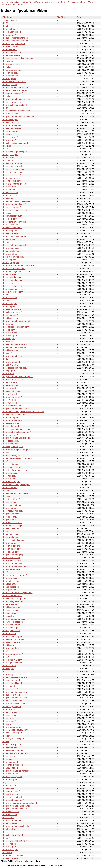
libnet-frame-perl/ (10, 435)
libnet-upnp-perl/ (10, 260)
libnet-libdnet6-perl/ (11, 499)
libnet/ (5, 531)
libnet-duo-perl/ (9, 479)
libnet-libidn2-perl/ (10, 774)
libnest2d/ (7, 67)
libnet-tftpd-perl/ (9, 29)
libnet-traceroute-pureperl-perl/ (16, 111)
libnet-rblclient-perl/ (11, 131)
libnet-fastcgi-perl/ (10, 225)
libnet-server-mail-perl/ (12, 406)
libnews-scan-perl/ (11, 122)
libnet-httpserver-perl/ (12, 625)
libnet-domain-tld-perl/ (12, 280)
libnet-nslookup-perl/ (11, 181)
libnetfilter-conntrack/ (12, 318)
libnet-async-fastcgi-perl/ (13, 739)
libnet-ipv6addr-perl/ (11, 680)
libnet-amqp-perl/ (10, 315)
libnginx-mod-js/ (9, 520)
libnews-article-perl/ (11, 642)
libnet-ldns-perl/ (9, 847)
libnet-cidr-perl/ (9, 634)
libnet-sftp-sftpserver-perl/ (14, 44)
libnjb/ (5, 783)
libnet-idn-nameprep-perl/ (14, 619)
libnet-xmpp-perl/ (10, 400)
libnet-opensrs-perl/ (11, 631)
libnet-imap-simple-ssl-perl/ (14, 704)
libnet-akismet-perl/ (11, 47)
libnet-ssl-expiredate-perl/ (14, 540)
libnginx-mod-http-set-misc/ (15, 698)
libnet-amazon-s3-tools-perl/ (15, 347)
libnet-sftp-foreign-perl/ (12, 455)
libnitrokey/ (7, 96)
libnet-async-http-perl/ (12, 777)
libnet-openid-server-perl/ (14, 289)
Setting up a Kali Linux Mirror (80, 2)
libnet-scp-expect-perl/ (12, 636)
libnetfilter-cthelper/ (11, 423)
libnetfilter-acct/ (9, 584)
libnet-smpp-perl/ (10, 508)
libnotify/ (6, 838)
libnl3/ (5, 23)
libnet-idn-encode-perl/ (12, 128)
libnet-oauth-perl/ (10, 710)
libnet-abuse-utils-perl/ (12, 683)
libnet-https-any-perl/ (12, 745)
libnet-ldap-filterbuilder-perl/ (15, 344)
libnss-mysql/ (8, 724)
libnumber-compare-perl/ (13, 639)
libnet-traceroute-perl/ (12, 55)
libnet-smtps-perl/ (10, 73)
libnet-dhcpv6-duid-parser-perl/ (16, 429)
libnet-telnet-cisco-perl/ (13, 380)
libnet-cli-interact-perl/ (12, 397)
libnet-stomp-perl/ (10, 231)
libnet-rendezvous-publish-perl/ (16, 485)
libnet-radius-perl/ (10, 120)
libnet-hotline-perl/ (10, 823)
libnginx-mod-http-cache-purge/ (16, 806)
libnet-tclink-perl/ (10, 239)
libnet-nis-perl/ (9, 283)
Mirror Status (15, 2)
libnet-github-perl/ (10, 333)
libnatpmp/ (7, 353)
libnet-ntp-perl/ (9, 306)
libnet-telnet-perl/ (10, 844)
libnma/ (6, 452)
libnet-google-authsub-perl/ (14, 245)
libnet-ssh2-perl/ (10, 298)
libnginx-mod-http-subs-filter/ (15, 809)
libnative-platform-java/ (13, 447)
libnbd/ (5, 26)
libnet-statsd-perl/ (10, 610)
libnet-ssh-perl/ (9, 187)
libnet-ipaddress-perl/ (12, 32)
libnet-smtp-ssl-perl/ (11, 528)
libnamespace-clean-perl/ (14, 415)
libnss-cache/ (8, 616)
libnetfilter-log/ (9, 645)
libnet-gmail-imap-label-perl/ (15, 105)
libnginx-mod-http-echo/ (13, 420)
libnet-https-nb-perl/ (11, 178)
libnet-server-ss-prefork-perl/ (15, 87)
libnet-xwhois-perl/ (11, 812)
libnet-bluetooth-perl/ (12, 52)
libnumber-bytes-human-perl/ (15, 143)
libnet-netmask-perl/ (11, 628)
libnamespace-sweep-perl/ (14, 599)
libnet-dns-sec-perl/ (11, 196)
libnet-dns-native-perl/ (12, 286)
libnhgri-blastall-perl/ (11, 251)
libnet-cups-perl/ (10, 85)
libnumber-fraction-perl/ (13, 695)
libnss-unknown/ (10, 517)
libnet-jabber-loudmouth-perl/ (15, 493)
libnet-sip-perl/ (9, 324)
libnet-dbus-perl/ (10, 304)
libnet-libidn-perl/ (10, 336)
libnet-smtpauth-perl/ (12, 549)
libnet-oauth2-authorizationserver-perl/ (19, 266)
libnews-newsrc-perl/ (12, 102)
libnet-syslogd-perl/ (11, 263)
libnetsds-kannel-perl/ (12, 569)
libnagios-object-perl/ (12, 391)
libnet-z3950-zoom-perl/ (13, 800)
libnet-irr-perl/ (8, 374)
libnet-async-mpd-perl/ (12, 797)
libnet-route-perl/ (10, 50)
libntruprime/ (8, 818)
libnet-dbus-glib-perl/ (12, 175)
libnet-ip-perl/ (8, 198)
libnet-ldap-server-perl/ (12, 93)
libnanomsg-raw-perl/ (12, 707)
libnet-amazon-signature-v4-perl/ (17, 201)
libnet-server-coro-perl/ (13, 309)
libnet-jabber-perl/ (10, 543)
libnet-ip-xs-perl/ (10, 219)
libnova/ (6, 742)
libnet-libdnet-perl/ (10, 254)
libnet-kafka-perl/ (10, 394)
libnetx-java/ (8, 134)
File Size (61, 17)
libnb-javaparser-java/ (12, 216)
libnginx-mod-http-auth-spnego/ (16, 438)
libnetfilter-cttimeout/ (11, 607)
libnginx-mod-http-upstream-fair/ (17, 321)
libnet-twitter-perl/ (10, 850)
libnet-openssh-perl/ (11, 534)
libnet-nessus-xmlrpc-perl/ (14, 269)
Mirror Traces (29, 2)
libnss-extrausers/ (10, 794)
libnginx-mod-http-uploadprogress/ (18, 377)
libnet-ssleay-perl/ (10, 417)
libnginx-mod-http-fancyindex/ (16, 771)
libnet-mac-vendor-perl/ (13, 505)
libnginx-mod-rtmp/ (11, 648)
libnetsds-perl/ (9, 339)
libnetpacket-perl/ (10, 193)
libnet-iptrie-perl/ (10, 590)
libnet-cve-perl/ (9, 35)
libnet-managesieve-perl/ (13, 601)
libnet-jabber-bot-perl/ (12, 596)
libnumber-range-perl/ (12, 312)
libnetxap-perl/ (9, 61)
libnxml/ (6, 301)
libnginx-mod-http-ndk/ (12, 125)
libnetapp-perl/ (9, 371)
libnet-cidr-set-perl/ (11, 604)
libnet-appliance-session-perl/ (16, 327)
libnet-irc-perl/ (9, 330)
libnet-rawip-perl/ (10, 403)
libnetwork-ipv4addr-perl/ (13, 622)
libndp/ (5, 359)
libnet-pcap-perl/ (10, 578)
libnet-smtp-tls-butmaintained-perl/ (18, 58)
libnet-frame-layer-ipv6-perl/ (15, 222)
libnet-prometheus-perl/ (13, 277)
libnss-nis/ (7, 213)
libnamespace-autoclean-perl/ (16, 41)
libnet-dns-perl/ (9, 785)
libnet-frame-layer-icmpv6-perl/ (16, 271)
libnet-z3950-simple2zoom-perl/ (16, 432)
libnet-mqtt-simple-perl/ (13, 663)
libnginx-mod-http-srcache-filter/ (17, 826)
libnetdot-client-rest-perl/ (13, 257)
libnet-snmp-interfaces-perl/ (15, 692)
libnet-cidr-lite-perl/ (11, 537)
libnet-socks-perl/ (10, 689)
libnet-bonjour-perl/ (11, 426)
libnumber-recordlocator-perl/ (15, 38)
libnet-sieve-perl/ (10, 780)
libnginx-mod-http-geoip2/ (14, 555)
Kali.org (4, 2)
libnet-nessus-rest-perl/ (13, 511)
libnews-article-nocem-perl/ (14, 575)
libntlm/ (6, 490)
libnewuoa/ (7, 759)
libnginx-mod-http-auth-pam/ (15, 566)
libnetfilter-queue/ (10, 350)
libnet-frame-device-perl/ (13, 525)
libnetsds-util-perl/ (10, 768)
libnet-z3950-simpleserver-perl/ (16, 450)
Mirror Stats (61, 2)
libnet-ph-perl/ (9, 756)
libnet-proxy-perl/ (10, 274)
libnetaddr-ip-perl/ (10, 613)
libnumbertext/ (9, 788)
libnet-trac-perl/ (9, 190)
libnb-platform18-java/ (12, 70)
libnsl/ (5, 461)
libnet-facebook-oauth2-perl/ (15, 730)
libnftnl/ (6, 242)
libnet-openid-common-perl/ (15, 368)
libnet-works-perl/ (10, 114)
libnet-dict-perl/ (9, 721)
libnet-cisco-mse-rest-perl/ (14, 82)
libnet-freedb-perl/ (10, 762)
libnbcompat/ (8, 669)
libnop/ (5, 295)
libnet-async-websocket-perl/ (15, 90)
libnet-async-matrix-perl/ (13, 169)
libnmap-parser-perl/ (11, 587)
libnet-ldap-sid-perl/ (11, 791)
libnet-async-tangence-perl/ (15, 210)
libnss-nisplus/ (9, 161)
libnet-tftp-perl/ (9, 686)
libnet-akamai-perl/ (11, 385)
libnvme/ (6, 496)
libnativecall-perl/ (10, 829)
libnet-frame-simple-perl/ (13, 172)
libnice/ (6, 671)
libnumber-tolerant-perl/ (13, 835)
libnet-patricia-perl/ (11, 441)
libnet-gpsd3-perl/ (10, 155)
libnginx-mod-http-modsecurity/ (16, 409)
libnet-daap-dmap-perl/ (13, 654)
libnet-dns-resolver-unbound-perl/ (17, 458)
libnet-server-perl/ (10, 715)
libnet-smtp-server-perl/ (13, 546)
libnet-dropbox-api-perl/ (13, 727)
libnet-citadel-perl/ (10, 76)
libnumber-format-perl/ (12, 733)
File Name (7, 17)
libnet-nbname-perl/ (11, 558)
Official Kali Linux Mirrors (12, 4)
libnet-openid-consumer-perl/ (15, 753)
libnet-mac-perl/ (9, 388)
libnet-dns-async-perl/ (12, 157)
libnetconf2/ (8, 341)
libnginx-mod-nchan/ (11, 514)
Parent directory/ (10, 20)
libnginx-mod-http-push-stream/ (16, 99)
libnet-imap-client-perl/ (12, 163)
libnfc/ (5, 108)
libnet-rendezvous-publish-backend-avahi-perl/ (23, 412)
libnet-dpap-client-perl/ (12, 166)
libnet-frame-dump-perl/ (13, 855)
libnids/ (6, 657)
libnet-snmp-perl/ (10, 488)
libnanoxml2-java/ (10, 365)
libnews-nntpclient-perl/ (13, 701)
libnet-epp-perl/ (9, 502)
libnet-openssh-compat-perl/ (15, 236)
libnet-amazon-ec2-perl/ (13, 561)
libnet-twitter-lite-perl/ (12, 581)
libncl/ (5, 651)
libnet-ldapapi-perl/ (11, 248)
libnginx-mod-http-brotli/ (13, 820)
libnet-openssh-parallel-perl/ (15, 152)
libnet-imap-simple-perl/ (13, 765)
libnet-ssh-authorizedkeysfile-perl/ (17, 593)
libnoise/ (6, 736)
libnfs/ (5, 572)
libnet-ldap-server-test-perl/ (14, 841)
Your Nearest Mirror (45, 2)
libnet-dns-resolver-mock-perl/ (16, 184)
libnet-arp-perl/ (9, 718)
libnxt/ (5, 149)
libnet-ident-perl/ (10, 747)
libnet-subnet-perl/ (10, 444)
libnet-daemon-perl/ (11, 64)
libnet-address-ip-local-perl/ (15, 677)
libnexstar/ (7, 146)
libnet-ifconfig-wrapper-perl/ (15, 470)
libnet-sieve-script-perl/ (13, 292)
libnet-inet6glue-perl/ (12, 674)
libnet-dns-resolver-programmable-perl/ (20, 803)
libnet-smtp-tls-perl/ (11, 858)
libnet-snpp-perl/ (10, 473)
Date (79, 17)
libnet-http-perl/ (9, 476)
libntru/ (5, 832)
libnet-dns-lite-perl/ (11, 464)
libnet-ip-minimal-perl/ (12, 660)
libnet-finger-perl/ (10, 137)
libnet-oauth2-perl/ (11, 382)
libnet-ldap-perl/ (9, 79)
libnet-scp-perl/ (9, 666)
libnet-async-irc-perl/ (11, 207)
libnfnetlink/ (7, 853)
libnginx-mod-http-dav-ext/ (14, 204)
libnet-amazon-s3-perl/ (12, 467)
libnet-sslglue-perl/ (11, 552)
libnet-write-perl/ (10, 815)
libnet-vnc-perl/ (9, 140)
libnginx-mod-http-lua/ (12, 356)
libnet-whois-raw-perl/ (12, 523)
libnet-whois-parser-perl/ (13, 750)
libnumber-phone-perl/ (12, 228)
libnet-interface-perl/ (11, 362)
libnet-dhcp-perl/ (10, 712)
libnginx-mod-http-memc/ (14, 564)
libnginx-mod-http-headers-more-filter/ (19, 117)
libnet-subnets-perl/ (11, 233)
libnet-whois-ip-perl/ (11, 482)
